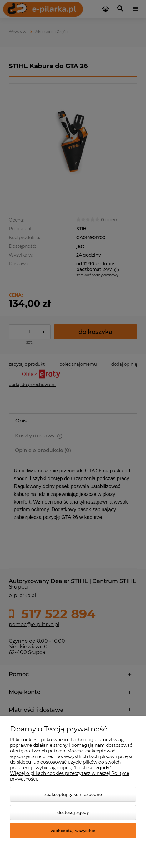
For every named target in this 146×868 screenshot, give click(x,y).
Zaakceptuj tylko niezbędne (73, 794)
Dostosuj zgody (73, 812)
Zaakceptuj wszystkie (73, 831)
